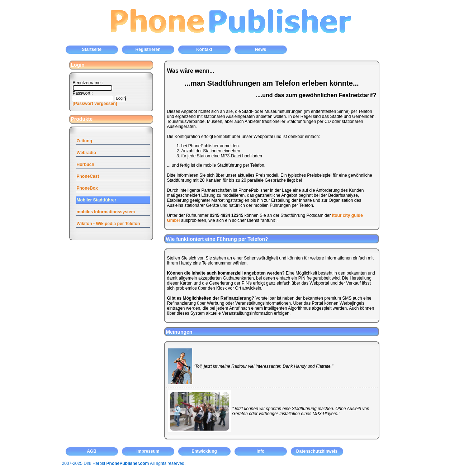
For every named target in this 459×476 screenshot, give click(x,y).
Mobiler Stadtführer (97, 200)
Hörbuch (86, 165)
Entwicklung (204, 451)
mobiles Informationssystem (106, 212)
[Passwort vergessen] (95, 104)
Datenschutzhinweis (317, 451)
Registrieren (148, 49)
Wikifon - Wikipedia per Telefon (108, 224)
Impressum (148, 451)
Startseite (92, 49)
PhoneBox (87, 188)
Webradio (86, 153)
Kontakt (204, 49)
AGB (92, 451)
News (261, 49)
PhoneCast (88, 176)
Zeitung (84, 141)
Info (261, 451)
